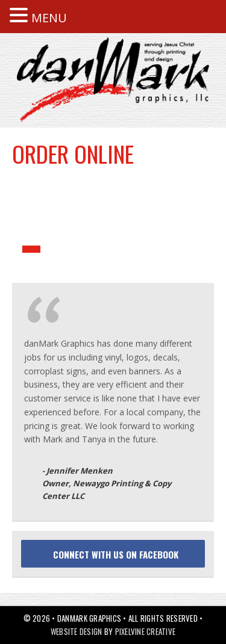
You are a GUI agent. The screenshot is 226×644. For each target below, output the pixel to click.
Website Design (77, 631)
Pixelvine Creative (146, 631)
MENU (49, 18)
